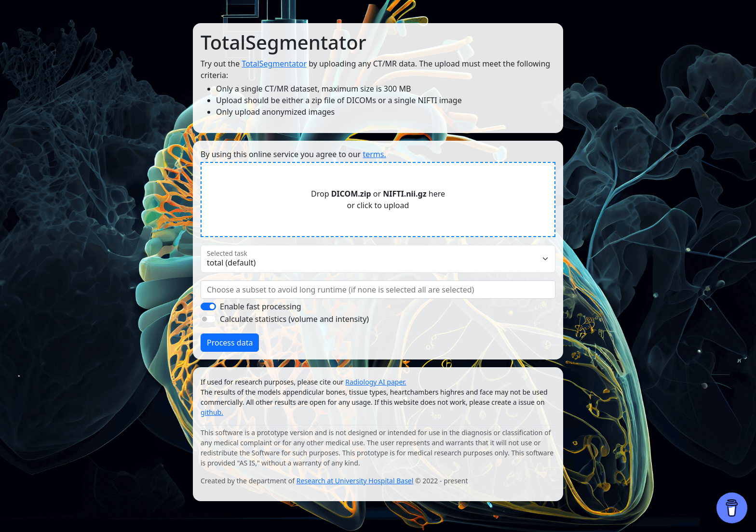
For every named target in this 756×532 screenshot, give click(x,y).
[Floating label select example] (378, 259)
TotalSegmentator (274, 64)
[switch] (208, 306)
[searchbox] (378, 290)
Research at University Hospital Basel (355, 481)
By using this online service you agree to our (293, 154)
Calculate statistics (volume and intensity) (294, 319)
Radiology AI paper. (376, 382)
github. (212, 412)
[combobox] (378, 290)
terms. (374, 154)
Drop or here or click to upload (378, 199)
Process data (230, 343)
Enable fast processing (261, 306)
